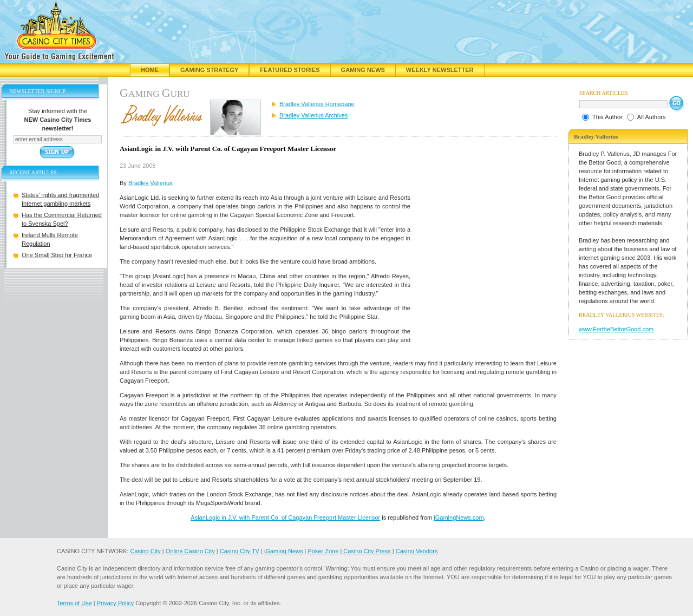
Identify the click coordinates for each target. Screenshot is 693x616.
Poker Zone (323, 551)
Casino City (145, 551)
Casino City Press (367, 551)
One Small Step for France (57, 255)
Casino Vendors (417, 551)
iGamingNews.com (459, 517)
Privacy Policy (115, 603)
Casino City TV (240, 551)
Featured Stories (290, 70)
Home (150, 70)
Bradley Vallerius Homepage (317, 104)
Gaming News (363, 70)
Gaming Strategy (209, 70)
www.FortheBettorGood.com (616, 329)
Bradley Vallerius (151, 183)
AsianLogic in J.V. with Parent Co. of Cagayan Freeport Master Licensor (285, 517)
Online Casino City (190, 551)
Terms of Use (74, 603)
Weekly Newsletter (440, 70)
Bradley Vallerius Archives (313, 115)
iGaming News (284, 551)
